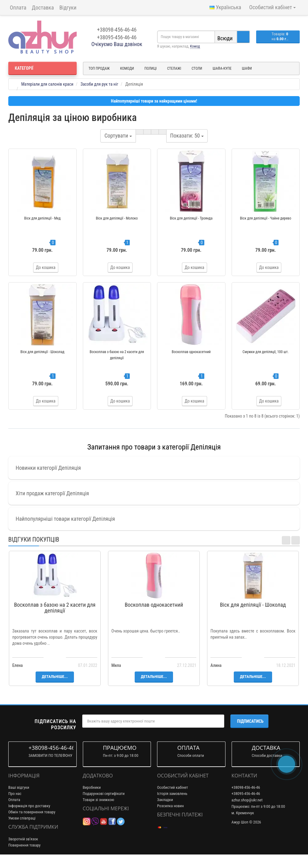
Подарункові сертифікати (104, 807)
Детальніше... (55, 690)
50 (187, 136)
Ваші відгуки (19, 801)
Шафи (247, 68)
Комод (195, 46)
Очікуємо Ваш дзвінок (117, 44)
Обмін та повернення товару (32, 825)
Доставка (43, 8)
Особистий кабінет (173, 801)
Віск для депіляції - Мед (42, 218)
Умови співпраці (22, 832)
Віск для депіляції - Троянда (191, 218)
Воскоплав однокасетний (191, 359)
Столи (197, 68)
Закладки (165, 813)
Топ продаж (99, 68)
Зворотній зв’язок (23, 852)
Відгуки (68, 8)
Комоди (127, 68)
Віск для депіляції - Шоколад (42, 359)
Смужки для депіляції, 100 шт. (266, 359)
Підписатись (250, 735)
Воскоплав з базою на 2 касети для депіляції (55, 621)
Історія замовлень (172, 807)
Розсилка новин (170, 819)
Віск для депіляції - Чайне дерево (266, 218)
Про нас (15, 807)
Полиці (151, 68)
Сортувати (118, 136)
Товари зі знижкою (99, 813)
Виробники (92, 801)
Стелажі (174, 68)
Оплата (18, 8)
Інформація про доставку (29, 819)
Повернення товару (24, 859)
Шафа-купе (222, 68)
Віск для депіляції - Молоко (117, 218)
